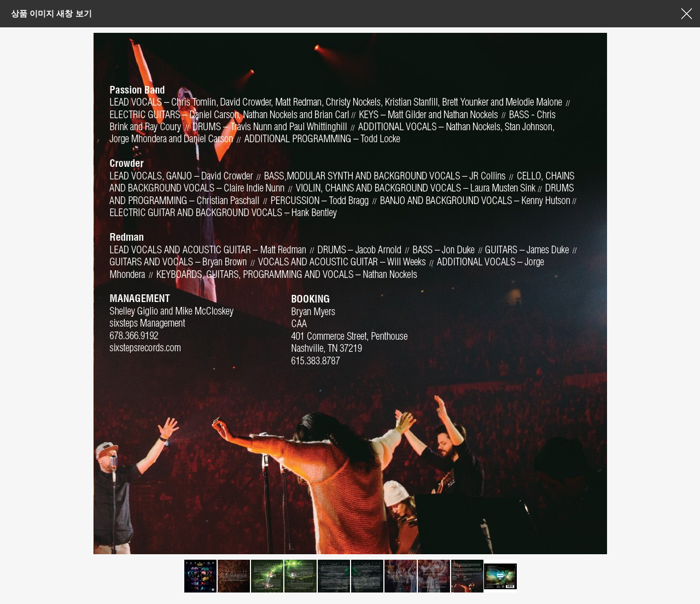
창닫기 (686, 14)
